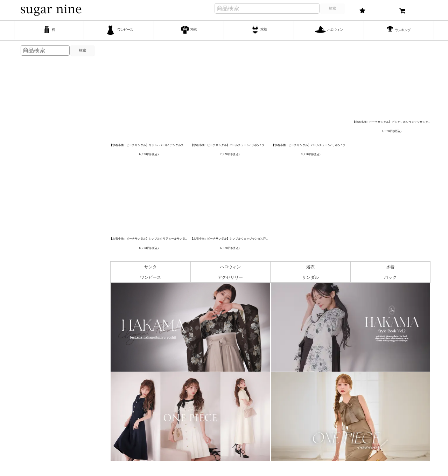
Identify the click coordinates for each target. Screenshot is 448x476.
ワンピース (150, 277)
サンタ (150, 267)
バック (390, 277)
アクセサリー (230, 277)
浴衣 (310, 267)
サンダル (310, 277)
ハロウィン (230, 267)
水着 (390, 267)
